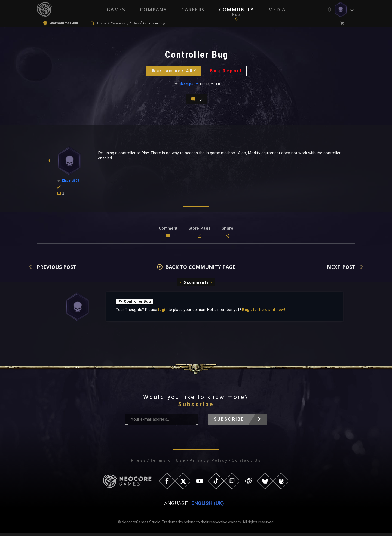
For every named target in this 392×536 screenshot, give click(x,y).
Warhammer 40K (174, 72)
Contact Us (246, 463)
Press (139, 463)
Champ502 (189, 86)
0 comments (196, 285)
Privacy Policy (209, 463)
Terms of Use (168, 463)
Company (153, 10)
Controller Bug (135, 304)
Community (236, 10)
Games (116, 10)
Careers (193, 10)
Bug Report (227, 72)
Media (277, 10)
